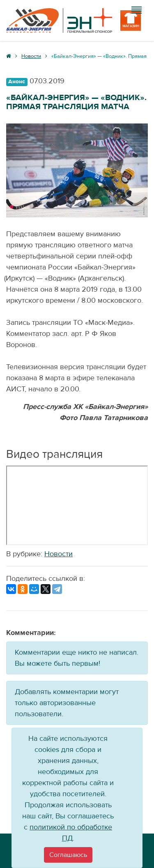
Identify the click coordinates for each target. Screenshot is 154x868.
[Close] (68, 855)
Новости (59, 554)
